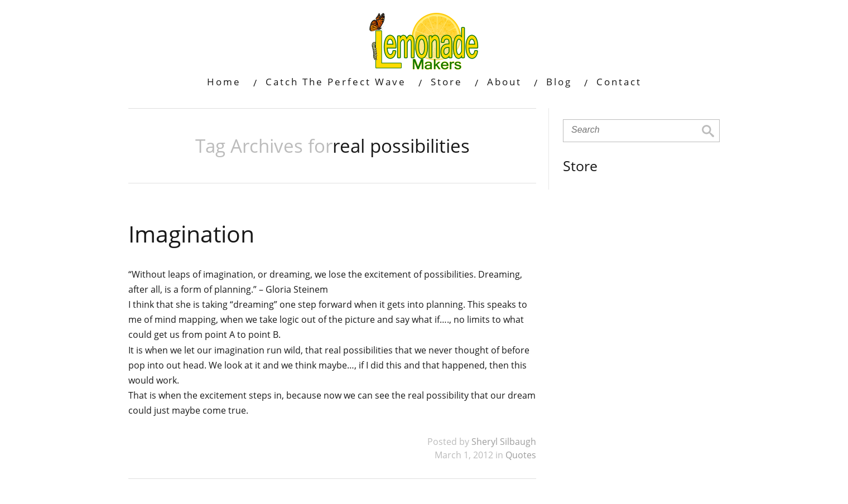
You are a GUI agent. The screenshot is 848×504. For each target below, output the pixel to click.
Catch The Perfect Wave (336, 82)
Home (224, 82)
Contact (619, 82)
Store (447, 82)
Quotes (521, 455)
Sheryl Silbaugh (504, 442)
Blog (559, 82)
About (504, 82)
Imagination (191, 234)
